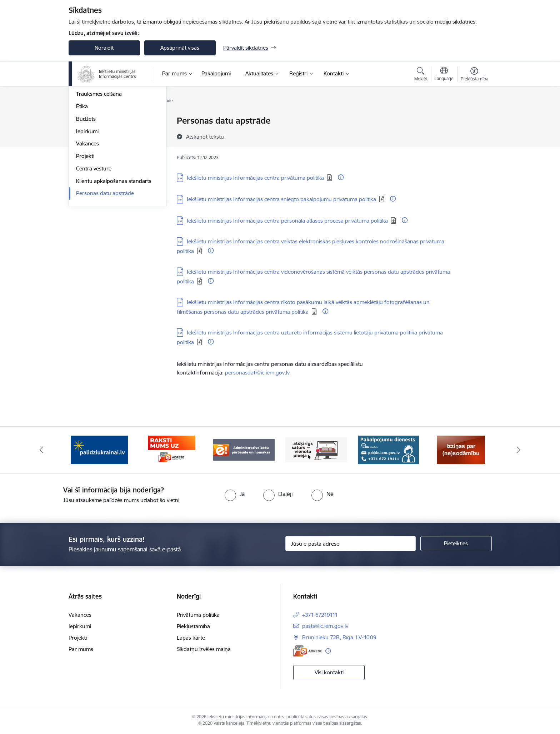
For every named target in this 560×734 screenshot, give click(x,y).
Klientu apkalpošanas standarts (114, 258)
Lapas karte (191, 638)
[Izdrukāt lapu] (474, 118)
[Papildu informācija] (341, 177)
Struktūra (87, 133)
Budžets (86, 196)
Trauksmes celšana (99, 171)
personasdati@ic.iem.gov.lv (257, 373)
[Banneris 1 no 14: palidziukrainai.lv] (99, 449)
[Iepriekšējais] (41, 450)
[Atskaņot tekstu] (205, 137)
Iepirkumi (87, 208)
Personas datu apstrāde (105, 270)
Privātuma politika (198, 615)
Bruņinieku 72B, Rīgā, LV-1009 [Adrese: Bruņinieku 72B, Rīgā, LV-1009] (339, 637)
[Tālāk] (519, 450)
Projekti (85, 233)
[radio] (235, 494)
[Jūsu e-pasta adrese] (351, 544)
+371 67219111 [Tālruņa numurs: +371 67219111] (320, 615)
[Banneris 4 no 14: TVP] (316, 449)
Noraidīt (104, 48)
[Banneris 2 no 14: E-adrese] (172, 449)
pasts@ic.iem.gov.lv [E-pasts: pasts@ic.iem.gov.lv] (325, 626)
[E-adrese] (307, 651)
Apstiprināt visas (180, 48)
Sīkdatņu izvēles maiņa (204, 649)
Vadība (84, 121)
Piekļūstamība (193, 626)
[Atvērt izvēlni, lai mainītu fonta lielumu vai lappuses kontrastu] (474, 75)
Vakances (87, 221)
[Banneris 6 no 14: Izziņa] (461, 449)
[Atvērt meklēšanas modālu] (421, 75)
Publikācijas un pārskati (104, 146)
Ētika (82, 183)
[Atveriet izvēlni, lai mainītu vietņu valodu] (444, 75)
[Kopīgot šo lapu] (474, 136)
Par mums (81, 649)
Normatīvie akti (94, 158)
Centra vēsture (94, 245)
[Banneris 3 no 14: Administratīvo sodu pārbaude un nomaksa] (244, 449)
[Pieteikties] (456, 544)
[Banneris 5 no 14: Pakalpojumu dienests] (388, 449)
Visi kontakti (329, 672)
